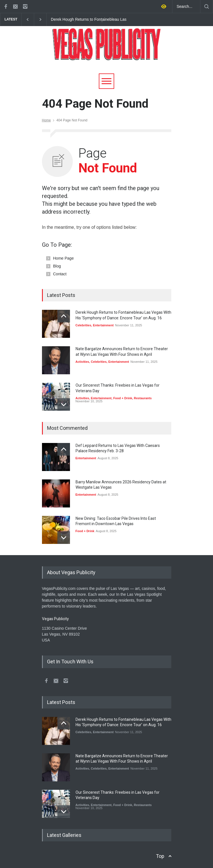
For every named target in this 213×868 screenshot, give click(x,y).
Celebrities (83, 325)
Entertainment (103, 325)
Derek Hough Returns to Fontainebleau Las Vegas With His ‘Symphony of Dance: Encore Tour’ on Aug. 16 (89, 20)
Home (46, 120)
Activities (82, 362)
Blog (57, 266)
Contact (60, 274)
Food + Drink (123, 398)
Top (160, 856)
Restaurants (143, 398)
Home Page (64, 258)
